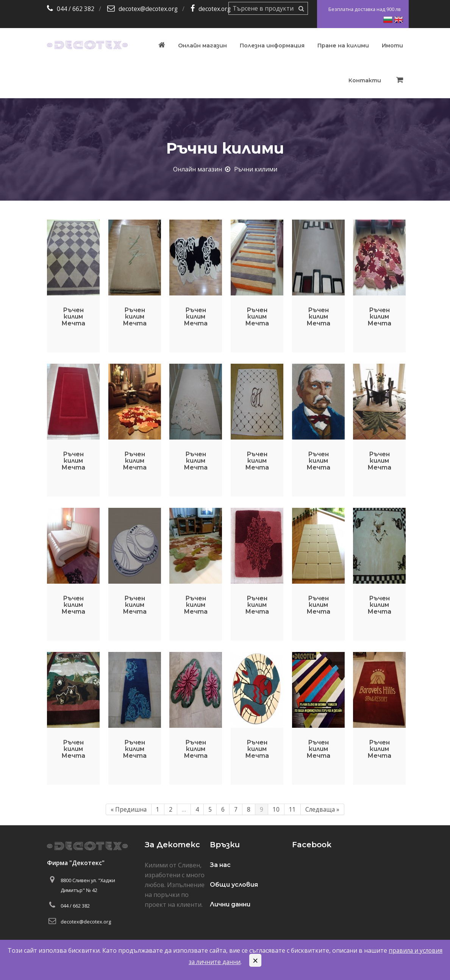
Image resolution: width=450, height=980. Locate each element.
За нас (220, 865)
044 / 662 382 (76, 9)
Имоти (392, 46)
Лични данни (230, 904)
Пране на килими (343, 46)
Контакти (365, 80)
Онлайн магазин (202, 46)
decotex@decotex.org (149, 9)
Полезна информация (272, 46)
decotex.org (217, 9)
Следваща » (323, 809)
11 (292, 809)
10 (276, 809)
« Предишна (128, 809)
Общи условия (234, 885)
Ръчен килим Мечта (73, 317)
